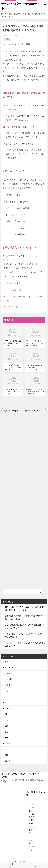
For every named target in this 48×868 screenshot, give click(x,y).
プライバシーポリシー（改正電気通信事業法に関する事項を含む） (31, 819)
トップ (5, 822)
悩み (7, 714)
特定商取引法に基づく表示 (36, 794)
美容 (7, 732)
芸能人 (8, 743)
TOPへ (36, 865)
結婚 (7, 726)
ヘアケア (8, 673)
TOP (20, 774)
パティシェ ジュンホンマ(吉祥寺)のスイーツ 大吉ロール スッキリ (35, 367)
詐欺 (7, 749)
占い (7, 697)
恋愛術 (8, 708)
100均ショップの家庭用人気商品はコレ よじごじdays (12, 343)
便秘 (7, 691)
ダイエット (9, 662)
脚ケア (8, 738)
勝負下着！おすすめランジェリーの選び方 (14, 411)
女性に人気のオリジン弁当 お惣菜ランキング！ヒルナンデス (36, 411)
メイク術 (8, 679)
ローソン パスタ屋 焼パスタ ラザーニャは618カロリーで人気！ (35, 343)
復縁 (7, 703)
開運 (7, 755)
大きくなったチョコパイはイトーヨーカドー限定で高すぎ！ (13, 367)
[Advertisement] (24, 499)
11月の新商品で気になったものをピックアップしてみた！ (13, 392)
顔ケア (8, 761)
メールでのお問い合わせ (31, 845)
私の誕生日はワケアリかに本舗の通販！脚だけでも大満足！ (35, 392)
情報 (7, 720)
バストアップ (10, 667)
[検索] (23, 592)
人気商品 (7, 39)
